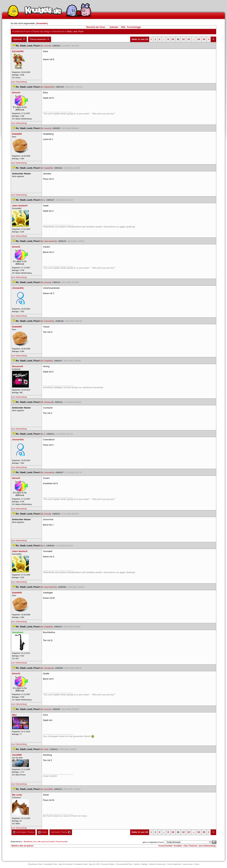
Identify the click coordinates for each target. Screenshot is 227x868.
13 (189, 39)
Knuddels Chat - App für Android (58, 864)
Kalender (114, 27)
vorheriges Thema (23, 832)
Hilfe (123, 27)
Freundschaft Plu (124, 864)
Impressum (188, 864)
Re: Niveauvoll (47, 402)
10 (173, 39)
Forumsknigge (134, 27)
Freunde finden (108, 864)
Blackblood (28, 842)
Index (42, 832)
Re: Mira (44, 749)
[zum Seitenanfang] (19, 82)
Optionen (19, 39)
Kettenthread (58, 31)
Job (197, 864)
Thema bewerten (40, 39)
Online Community (157, 864)
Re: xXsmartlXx (47, 321)
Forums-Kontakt (165, 846)
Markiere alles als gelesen (23, 846)
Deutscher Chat (35, 864)
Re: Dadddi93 (47, 168)
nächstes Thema (61, 832)
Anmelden (42, 23)
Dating (144, 864)
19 (204, 39)
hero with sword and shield (44, 842)
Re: (43, 200)
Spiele (137, 864)
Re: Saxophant (47, 668)
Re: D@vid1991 (47, 87)
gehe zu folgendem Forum (153, 842)
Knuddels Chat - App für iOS (87, 864)
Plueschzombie (62, 842)
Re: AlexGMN (47, 789)
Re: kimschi (46, 46)
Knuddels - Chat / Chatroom (186, 846)
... (164, 39)
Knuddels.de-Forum (21, 31)
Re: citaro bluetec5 (49, 241)
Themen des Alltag (41, 31)
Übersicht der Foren (96, 27)
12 (183, 39)
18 (198, 39)
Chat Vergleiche (174, 864)
